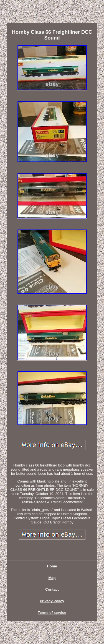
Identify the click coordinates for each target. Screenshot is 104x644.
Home (52, 566)
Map (52, 578)
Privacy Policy (52, 601)
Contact (52, 589)
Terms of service (52, 613)
